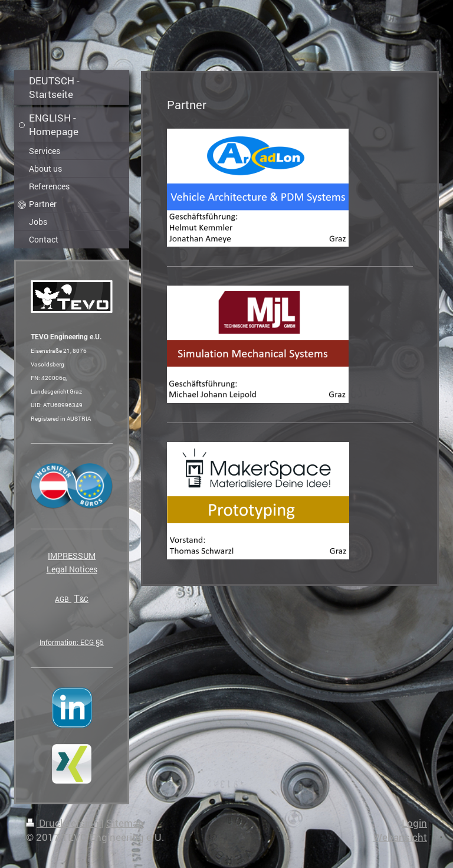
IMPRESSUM (72, 556)
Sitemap (125, 823)
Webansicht (400, 837)
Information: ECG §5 (72, 642)
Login (414, 823)
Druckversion (64, 823)
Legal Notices (72, 569)
